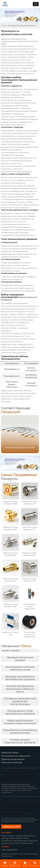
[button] (35, 434)
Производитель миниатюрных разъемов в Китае (20, 731)
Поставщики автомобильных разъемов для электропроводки (20, 701)
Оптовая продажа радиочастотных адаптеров (20, 741)
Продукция (15, 864)
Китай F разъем (11, 651)
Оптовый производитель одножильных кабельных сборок (20, 689)
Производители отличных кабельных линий (20, 668)
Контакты (35, 864)
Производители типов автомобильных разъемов (20, 712)
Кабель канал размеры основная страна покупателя (20, 722)
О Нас (25, 864)
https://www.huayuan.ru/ (13, 166)
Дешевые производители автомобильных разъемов (20, 678)
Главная (4, 26)
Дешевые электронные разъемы (20, 659)
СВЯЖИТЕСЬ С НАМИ (11, 827)
